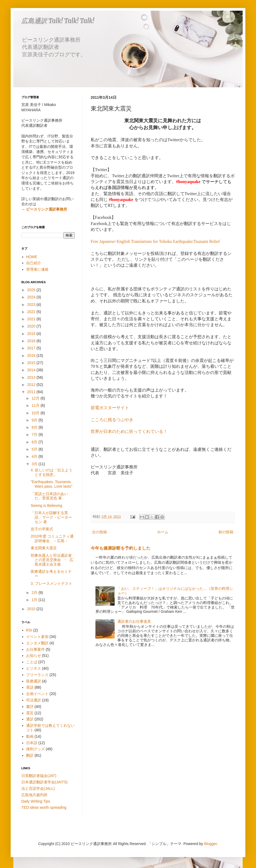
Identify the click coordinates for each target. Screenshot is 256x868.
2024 (32, 297)
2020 (32, 326)
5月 (35, 449)
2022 (32, 312)
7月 (35, 435)
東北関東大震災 (44, 548)
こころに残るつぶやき (112, 420)
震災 (30, 713)
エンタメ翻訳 (37, 643)
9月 (35, 420)
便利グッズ (35, 749)
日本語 (32, 743)
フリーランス (37, 675)
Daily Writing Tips (36, 801)
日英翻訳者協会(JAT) (39, 776)
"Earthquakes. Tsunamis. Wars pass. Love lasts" (51, 484)
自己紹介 (34, 263)
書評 (30, 707)
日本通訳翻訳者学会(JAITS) (44, 782)
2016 (32, 356)
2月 (35, 593)
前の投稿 (226, 532)
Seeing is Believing (46, 506)
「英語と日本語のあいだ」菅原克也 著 (49, 496)
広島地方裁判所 (34, 795)
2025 (32, 290)
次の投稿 (99, 532)
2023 (32, 305)
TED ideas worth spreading (44, 807)
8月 (35, 427)
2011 (32, 392)
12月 (36, 398)
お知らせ (34, 656)
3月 (35, 464)
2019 (32, 334)
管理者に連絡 (37, 269)
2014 (32, 370)
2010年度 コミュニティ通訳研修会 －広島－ (52, 538)
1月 (35, 600)
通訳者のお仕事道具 (134, 621)
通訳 (30, 719)
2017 (32, 348)
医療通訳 (34, 681)
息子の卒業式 (42, 529)
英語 (30, 687)
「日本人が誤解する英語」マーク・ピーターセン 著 (51, 517)
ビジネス (34, 668)
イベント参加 (37, 637)
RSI (29, 630)
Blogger (211, 844)
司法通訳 (34, 700)
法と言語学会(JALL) (38, 788)
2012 (32, 385)
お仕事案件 (35, 649)
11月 (36, 405)
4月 (35, 456)
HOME (32, 257)
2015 (32, 363)
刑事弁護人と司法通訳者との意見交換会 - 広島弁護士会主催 (52, 560)
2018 (32, 341)
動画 (30, 736)
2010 (32, 609)
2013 (32, 377)
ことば (32, 662)
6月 (35, 442)
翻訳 (30, 755)
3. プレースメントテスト (51, 583)
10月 (36, 413)
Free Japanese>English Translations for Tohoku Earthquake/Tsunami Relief (155, 241)
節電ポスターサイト (110, 408)
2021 (32, 319)
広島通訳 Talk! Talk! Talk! (58, 21)
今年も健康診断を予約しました (121, 548)
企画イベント (37, 694)
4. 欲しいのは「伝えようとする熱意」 (51, 472)
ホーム (163, 532)
